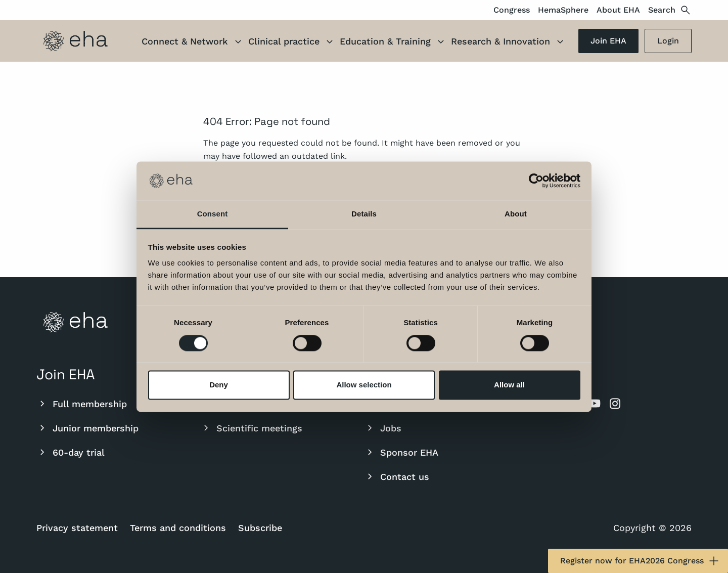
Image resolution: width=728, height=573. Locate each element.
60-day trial (71, 452)
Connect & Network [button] (193, 42)
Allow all (509, 385)
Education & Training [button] (393, 42)
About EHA (618, 10)
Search (670, 10)
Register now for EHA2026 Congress (640, 561)
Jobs (383, 428)
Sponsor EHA (401, 452)
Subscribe (260, 528)
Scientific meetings (251, 428)
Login (668, 41)
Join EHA (608, 41)
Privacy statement (77, 528)
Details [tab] (364, 214)
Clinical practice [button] (292, 42)
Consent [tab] (213, 214)
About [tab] (516, 214)
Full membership (82, 404)
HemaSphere (563, 10)
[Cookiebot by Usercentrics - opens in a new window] (536, 181)
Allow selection (364, 385)
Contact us (397, 476)
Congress (512, 10)
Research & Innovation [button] (509, 42)
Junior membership (87, 428)
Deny (219, 385)
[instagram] (615, 404)
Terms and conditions (178, 528)
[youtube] (595, 404)
